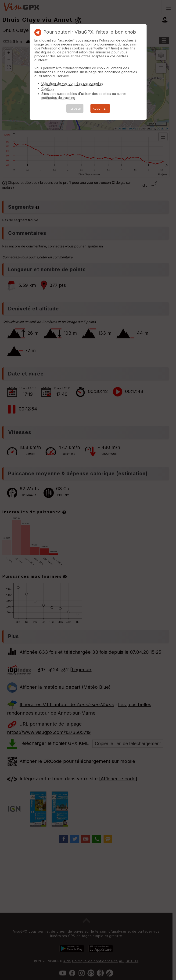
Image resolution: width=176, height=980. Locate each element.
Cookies (48, 89)
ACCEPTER (100, 109)
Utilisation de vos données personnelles (72, 83)
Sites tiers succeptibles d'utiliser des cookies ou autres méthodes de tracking (84, 96)
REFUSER (75, 109)
